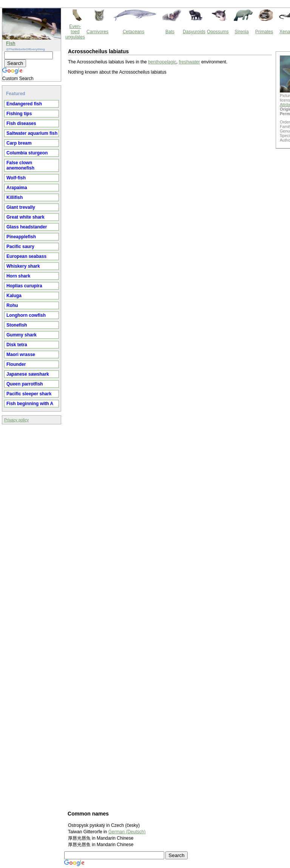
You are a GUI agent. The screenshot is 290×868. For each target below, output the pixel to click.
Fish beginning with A (30, 404)
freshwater (190, 62)
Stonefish (17, 325)
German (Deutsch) (127, 832)
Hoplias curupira (24, 286)
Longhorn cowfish (26, 315)
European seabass (26, 256)
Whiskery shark (23, 266)
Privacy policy (16, 420)
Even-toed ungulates (75, 32)
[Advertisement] (148, 442)
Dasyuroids (194, 32)
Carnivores (97, 32)
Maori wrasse (21, 355)
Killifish (15, 197)
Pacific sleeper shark (29, 394)
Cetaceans (133, 32)
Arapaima (17, 188)
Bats (170, 32)
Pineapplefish (21, 237)
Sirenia (241, 32)
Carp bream (19, 143)
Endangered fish (24, 104)
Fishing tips (19, 114)
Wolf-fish (16, 178)
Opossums (218, 32)
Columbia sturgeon (27, 153)
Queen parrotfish (25, 384)
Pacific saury (20, 247)
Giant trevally (21, 207)
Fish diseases (21, 123)
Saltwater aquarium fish (32, 133)
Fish (11, 43)
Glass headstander (27, 227)
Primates (264, 32)
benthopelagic (162, 62)
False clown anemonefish (20, 165)
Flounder (16, 364)
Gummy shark (22, 335)
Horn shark (18, 276)
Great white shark (25, 217)
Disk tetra (17, 345)
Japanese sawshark (28, 374)
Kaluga (14, 296)
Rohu (12, 305)
